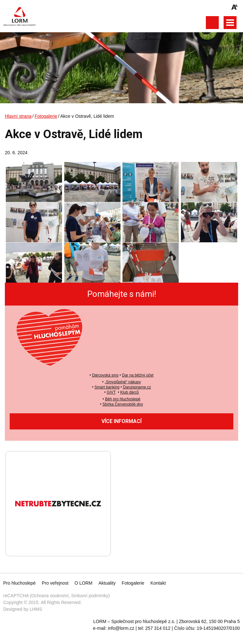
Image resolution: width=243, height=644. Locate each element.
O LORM (84, 583)
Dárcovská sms (105, 375)
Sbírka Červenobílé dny (123, 404)
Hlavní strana (18, 116)
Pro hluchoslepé (19, 583)
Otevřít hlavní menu (230, 23)
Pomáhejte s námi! (122, 294)
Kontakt (158, 583)
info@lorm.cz (121, 628)
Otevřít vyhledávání (212, 23)
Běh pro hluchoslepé (123, 399)
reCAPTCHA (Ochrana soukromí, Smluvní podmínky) (57, 596)
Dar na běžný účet (138, 375)
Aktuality (107, 583)
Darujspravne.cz (137, 387)
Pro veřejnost (55, 583)
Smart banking (107, 387)
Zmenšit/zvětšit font (235, 7)
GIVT (111, 392)
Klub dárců (129, 392)
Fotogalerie (46, 116)
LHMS (36, 609)
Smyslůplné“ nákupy (123, 382)
